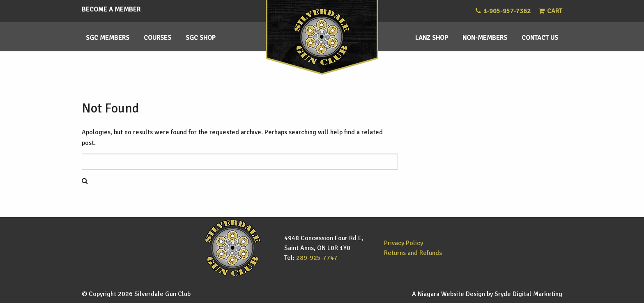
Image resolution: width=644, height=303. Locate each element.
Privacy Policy (404, 243)
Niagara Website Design (451, 294)
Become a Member (111, 9)
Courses (158, 38)
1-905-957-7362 (507, 11)
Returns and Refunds (413, 253)
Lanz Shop (432, 38)
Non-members (485, 38)
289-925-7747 (317, 258)
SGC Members (108, 38)
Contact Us (540, 38)
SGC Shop (201, 38)
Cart (550, 11)
